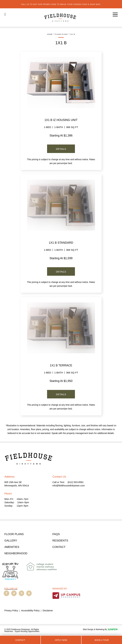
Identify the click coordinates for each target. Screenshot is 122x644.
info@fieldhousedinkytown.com (69, 486)
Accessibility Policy (30, 611)
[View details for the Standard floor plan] (61, 205)
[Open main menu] (115, 14)
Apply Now (61, 640)
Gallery (11, 541)
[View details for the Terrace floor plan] (61, 328)
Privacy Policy (11, 611)
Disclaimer (48, 611)
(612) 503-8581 (76, 482)
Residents (60, 541)
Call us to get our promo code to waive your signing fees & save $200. (61, 4)
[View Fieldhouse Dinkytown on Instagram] (21, 593)
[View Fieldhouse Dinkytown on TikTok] (14, 593)
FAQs (56, 534)
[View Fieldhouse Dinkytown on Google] (29, 593)
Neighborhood (16, 553)
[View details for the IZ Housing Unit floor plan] (61, 82)
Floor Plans (14, 534)
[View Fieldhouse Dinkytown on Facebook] (6, 593)
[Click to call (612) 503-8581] (5, 14)
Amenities (12, 547)
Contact (20, 640)
